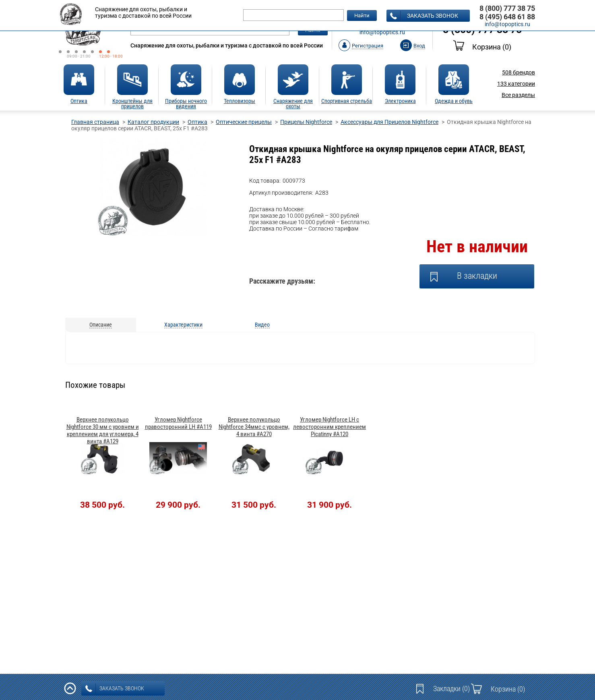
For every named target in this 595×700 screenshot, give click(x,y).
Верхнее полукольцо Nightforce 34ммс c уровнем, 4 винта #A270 (254, 427)
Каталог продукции (153, 122)
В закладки (477, 276)
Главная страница (95, 122)
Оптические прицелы (244, 122)
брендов (519, 72)
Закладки (451, 689)
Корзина (482, 47)
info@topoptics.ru (382, 32)
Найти (362, 15)
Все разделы (518, 95)
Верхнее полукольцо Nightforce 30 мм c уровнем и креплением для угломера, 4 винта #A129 (103, 430)
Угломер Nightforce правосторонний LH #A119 (178, 423)
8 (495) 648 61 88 (507, 17)
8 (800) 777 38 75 (507, 8)
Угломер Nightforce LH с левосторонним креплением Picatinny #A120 (330, 427)
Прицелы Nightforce (306, 122)
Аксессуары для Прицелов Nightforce (389, 122)
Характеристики (183, 325)
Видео (262, 325)
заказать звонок (424, 16)
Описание (101, 325)
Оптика (197, 122)
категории (516, 84)
